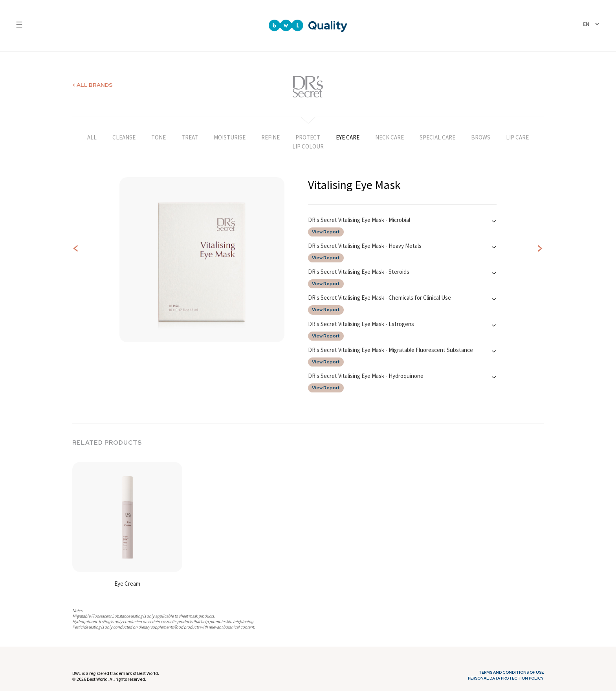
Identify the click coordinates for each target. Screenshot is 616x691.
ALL (92, 137)
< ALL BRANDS (93, 85)
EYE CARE (348, 137)
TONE (159, 137)
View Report (326, 232)
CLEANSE (124, 137)
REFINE (270, 137)
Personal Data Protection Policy (506, 678)
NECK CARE (390, 137)
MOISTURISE (230, 137)
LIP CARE (517, 137)
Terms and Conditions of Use (511, 673)
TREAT (190, 137)
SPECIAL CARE (437, 137)
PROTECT (308, 137)
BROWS (481, 137)
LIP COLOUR (308, 146)
